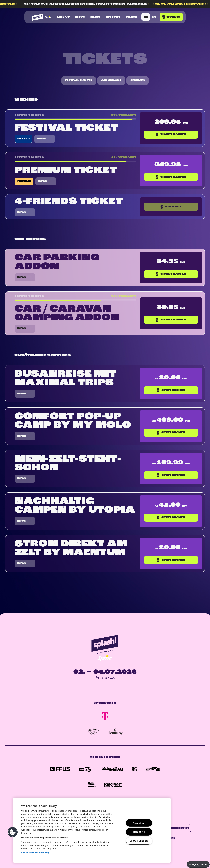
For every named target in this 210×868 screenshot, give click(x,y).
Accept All (139, 823)
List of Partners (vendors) (35, 853)
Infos (80, 17)
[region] (92, 830)
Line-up (63, 17)
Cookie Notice (178, 828)
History (113, 17)
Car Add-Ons (111, 81)
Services (138, 81)
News (95, 17)
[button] (13, 832)
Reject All (139, 832)
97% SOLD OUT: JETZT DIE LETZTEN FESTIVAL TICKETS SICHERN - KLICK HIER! (92, 4)
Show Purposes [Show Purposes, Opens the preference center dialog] (139, 841)
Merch (132, 17)
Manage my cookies (198, 864)
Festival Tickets (79, 81)
